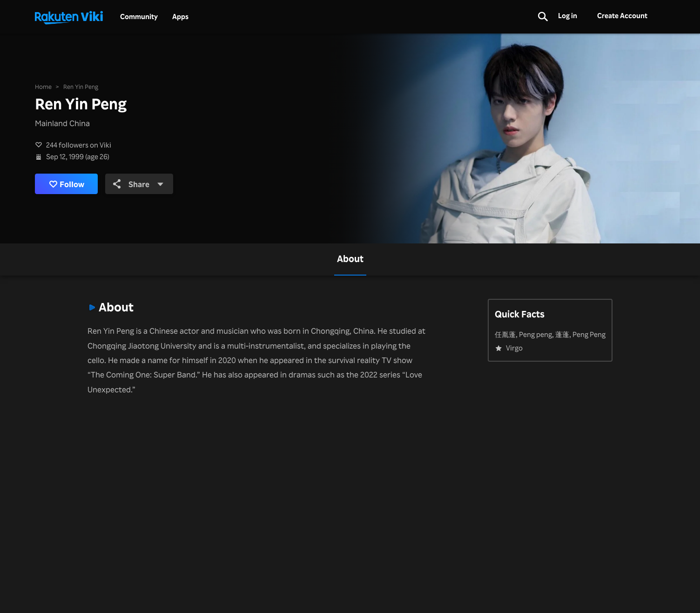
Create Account (622, 16)
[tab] (350, 259)
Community (139, 17)
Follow (67, 184)
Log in (568, 16)
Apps (180, 17)
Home (43, 87)
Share (138, 184)
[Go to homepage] (69, 17)
